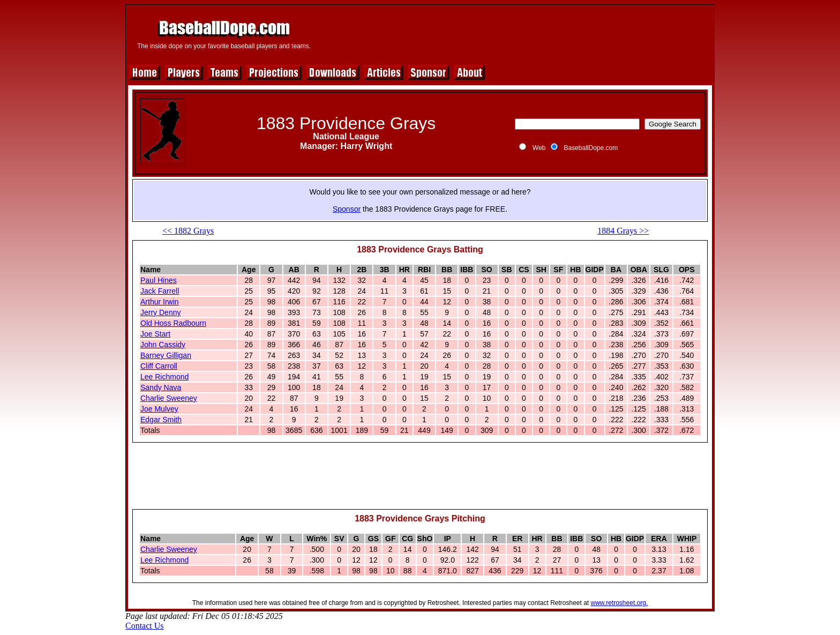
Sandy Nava (161, 387)
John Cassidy (163, 345)
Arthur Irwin (160, 302)
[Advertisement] (515, 33)
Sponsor (347, 209)
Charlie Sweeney (169, 398)
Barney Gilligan (166, 355)
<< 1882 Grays (188, 231)
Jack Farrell (160, 291)
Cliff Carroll (159, 366)
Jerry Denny (160, 312)
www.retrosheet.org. (620, 603)
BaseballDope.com (591, 148)
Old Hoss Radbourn (173, 323)
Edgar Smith (161, 420)
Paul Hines (159, 280)
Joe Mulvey (159, 409)
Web (539, 148)
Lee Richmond (164, 377)
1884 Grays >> (623, 231)
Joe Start (155, 334)
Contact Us (145, 626)
